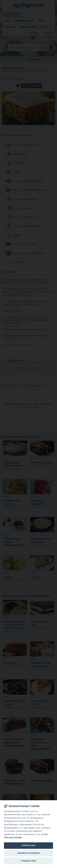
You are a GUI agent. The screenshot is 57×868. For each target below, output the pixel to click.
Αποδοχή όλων (28, 845)
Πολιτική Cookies (13, 838)
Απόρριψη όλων (28, 861)
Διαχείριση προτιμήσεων (29, 853)
